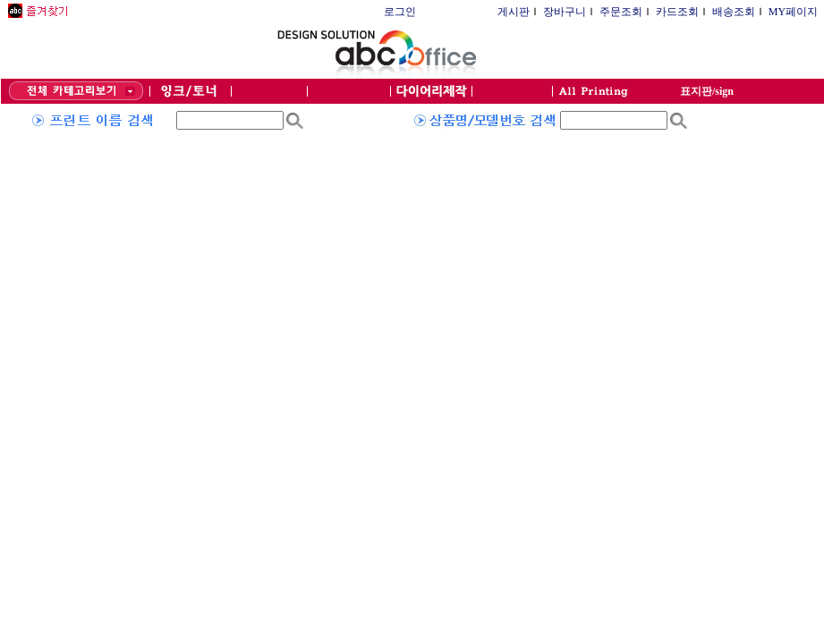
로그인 (400, 12)
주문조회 (621, 12)
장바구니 (565, 12)
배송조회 (734, 12)
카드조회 (677, 12)
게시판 (514, 12)
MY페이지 (793, 12)
